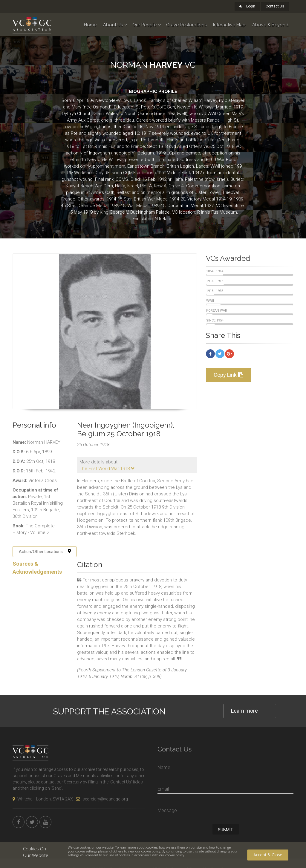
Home (90, 25)
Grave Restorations (186, 25)
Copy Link (228, 375)
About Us (113, 25)
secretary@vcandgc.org (102, 799)
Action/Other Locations (45, 552)
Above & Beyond (270, 25)
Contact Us (275, 6)
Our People (144, 25)
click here (116, 851)
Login (247, 6)
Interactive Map (229, 25)
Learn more (244, 711)
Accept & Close (268, 855)
